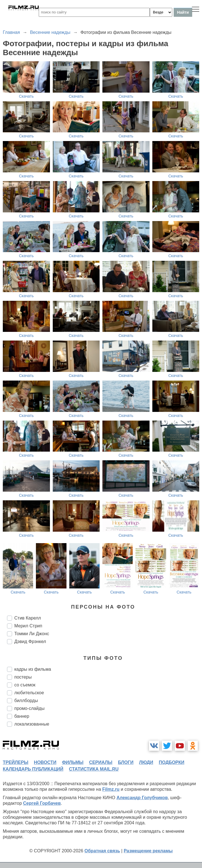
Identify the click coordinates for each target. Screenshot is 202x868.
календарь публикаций (33, 769)
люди (146, 762)
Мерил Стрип (28, 626)
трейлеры (16, 762)
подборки (172, 762)
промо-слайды (29, 708)
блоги (126, 762)
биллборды (26, 701)
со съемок (25, 685)
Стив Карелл (28, 618)
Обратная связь (102, 851)
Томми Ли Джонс (32, 634)
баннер (22, 716)
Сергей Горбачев (42, 803)
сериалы (101, 762)
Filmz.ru (111, 789)
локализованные (32, 724)
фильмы (73, 762)
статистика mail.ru (94, 769)
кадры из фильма (33, 669)
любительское (29, 693)
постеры (23, 677)
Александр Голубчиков (142, 798)
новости (45, 762)
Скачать (27, 96)
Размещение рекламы (148, 851)
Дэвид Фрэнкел (30, 641)
